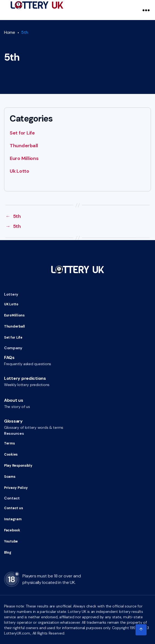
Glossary (13, 421)
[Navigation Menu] (146, 10)
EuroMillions (14, 315)
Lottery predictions (25, 378)
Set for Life (22, 133)
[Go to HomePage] (37, 5)
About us (14, 400)
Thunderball (24, 146)
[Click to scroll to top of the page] (141, 630)
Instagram (12, 519)
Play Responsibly (17, 466)
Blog (8, 553)
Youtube (11, 541)
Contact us (13, 508)
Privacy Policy (15, 488)
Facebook (12, 530)
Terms (9, 443)
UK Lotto (11, 304)
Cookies (11, 455)
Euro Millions (24, 158)
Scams (9, 477)
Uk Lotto (19, 171)
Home (10, 32)
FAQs (9, 357)
